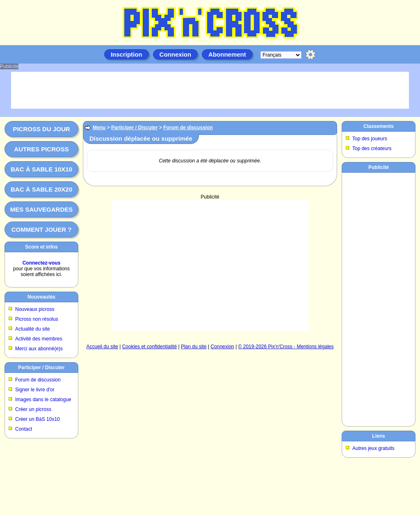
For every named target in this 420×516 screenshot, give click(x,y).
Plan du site (194, 347)
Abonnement (227, 54)
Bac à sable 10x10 (41, 169)
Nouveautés (41, 297)
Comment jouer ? (42, 229)
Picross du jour (41, 129)
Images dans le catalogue (43, 400)
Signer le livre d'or (35, 390)
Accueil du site (102, 347)
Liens (378, 436)
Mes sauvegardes (42, 209)
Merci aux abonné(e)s (39, 349)
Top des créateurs (372, 148)
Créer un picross (33, 409)
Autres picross (41, 149)
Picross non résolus (37, 319)
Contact (24, 429)
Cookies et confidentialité (150, 347)
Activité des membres (39, 339)
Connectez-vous (42, 263)
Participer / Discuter (41, 368)
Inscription (127, 54)
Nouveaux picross (35, 309)
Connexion (176, 54)
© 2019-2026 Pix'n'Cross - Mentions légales (286, 347)
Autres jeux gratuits (373, 448)
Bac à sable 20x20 (41, 189)
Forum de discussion (38, 380)
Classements (379, 126)
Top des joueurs (370, 139)
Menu (99, 128)
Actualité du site (33, 329)
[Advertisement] (210, 265)
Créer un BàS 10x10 (38, 419)
